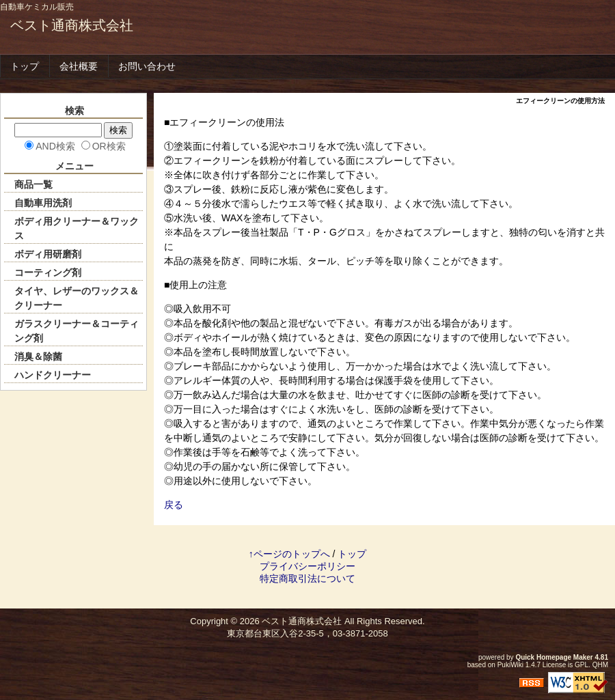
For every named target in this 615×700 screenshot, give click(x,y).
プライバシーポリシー (307, 566)
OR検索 (109, 146)
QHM (600, 665)
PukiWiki (510, 665)
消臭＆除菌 (38, 356)
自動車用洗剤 (43, 203)
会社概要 (79, 66)
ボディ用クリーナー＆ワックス (77, 228)
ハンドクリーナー (53, 375)
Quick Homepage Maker (554, 657)
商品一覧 (33, 184)
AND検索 (55, 146)
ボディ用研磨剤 (48, 254)
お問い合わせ (147, 66)
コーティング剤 (48, 272)
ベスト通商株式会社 (72, 25)
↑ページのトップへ (289, 554)
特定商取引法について (307, 578)
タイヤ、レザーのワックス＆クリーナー (77, 298)
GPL (582, 665)
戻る (174, 505)
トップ (25, 66)
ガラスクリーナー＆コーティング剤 (77, 331)
